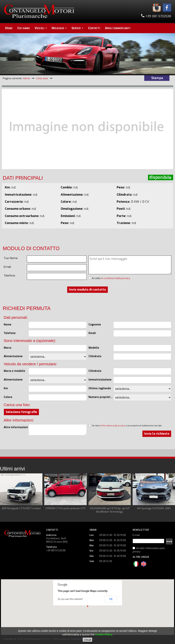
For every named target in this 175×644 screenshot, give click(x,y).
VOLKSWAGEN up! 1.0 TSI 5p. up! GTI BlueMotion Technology (110, 510)
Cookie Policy (104, 635)
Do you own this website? (70, 599)
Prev (5, 493)
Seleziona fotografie (21, 412)
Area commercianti (118, 28)
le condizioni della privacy (115, 278)
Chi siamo (24, 28)
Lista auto (42, 78)
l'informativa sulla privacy (113, 426)
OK (111, 599)
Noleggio (59, 28)
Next (170, 493)
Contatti (94, 28)
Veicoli (41, 28)
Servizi (77, 28)
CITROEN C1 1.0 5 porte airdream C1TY (65, 508)
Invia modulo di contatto (87, 290)
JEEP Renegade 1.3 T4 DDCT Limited (21, 508)
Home (9, 28)
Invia (169, 541)
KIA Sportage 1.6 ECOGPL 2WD (154, 508)
